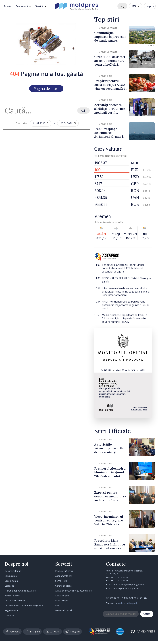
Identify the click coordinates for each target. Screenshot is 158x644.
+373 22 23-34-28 (119, 578)
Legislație (9, 586)
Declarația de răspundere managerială (24, 605)
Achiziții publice (12, 596)
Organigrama (11, 581)
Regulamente (11, 610)
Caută (147, 614)
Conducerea (11, 576)
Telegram (73, 632)
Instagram (32, 632)
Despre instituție (13, 571)
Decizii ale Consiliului (15, 601)
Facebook (12, 632)
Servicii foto (61, 581)
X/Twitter (53, 632)
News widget (62, 601)
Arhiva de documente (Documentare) (74, 591)
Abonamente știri (64, 576)
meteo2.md (120, 222)
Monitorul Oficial (63, 610)
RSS (57, 605)
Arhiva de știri (62, 596)
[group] (125, 35)
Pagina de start (46, 89)
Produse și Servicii (64, 571)
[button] (149, 46)
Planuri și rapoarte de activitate (20, 591)
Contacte (9, 615)
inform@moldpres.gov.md (126, 588)
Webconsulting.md (127, 603)
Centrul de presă (63, 586)
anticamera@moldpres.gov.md (128, 584)
